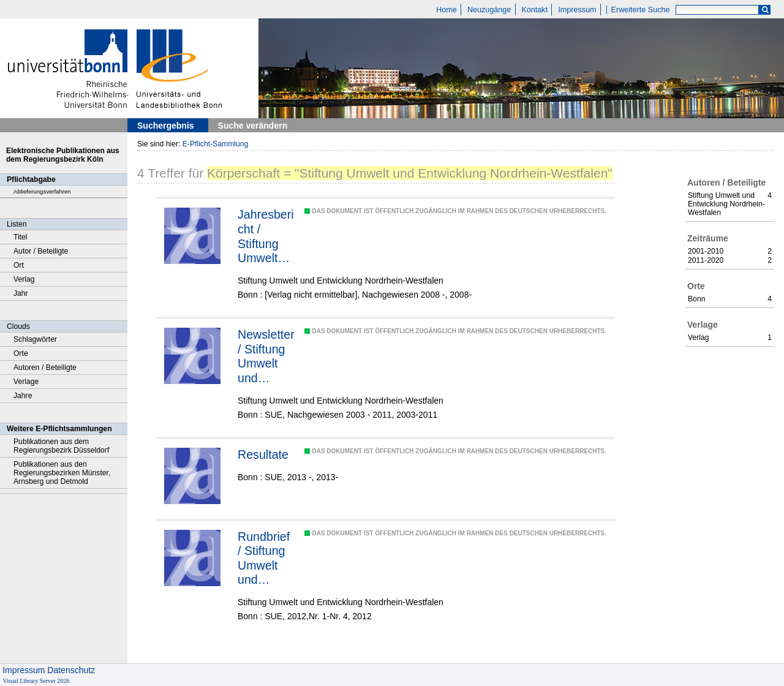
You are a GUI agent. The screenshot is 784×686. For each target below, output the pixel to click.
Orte (21, 353)
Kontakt (534, 10)
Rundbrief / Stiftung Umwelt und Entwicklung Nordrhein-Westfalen (266, 559)
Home (447, 10)
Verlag (24, 279)
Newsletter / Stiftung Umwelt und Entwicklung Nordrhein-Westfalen (266, 356)
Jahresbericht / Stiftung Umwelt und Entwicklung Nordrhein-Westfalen (266, 236)
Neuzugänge (489, 10)
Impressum (577, 10)
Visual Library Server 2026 (36, 681)
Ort (19, 265)
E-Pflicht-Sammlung (216, 144)
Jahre (23, 396)
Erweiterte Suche (641, 10)
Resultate (263, 454)
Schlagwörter (35, 339)
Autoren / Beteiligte (45, 367)
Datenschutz (71, 670)
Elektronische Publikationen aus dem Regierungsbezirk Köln (63, 155)
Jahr (21, 293)
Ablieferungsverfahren (42, 191)
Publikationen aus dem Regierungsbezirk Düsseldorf (61, 446)
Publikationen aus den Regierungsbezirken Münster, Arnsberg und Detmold (62, 473)
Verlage (26, 382)
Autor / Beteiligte (41, 251)
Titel (21, 237)
